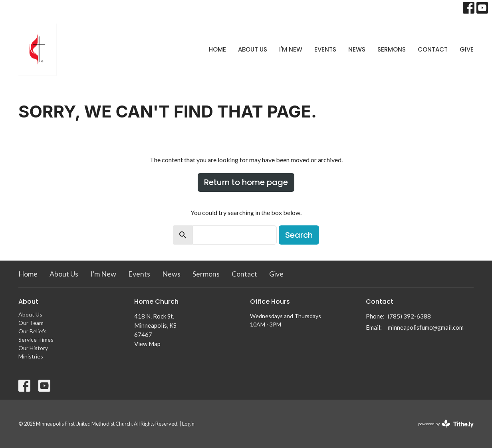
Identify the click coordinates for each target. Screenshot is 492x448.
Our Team (31, 323)
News (357, 49)
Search (299, 235)
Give (467, 49)
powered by (446, 424)
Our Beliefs (33, 331)
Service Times (36, 339)
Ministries (31, 356)
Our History (33, 348)
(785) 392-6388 (409, 316)
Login (188, 424)
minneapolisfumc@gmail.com (426, 327)
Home (217, 49)
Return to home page (246, 182)
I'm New (291, 49)
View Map (147, 344)
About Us (253, 49)
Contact (433, 49)
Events (325, 49)
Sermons (392, 49)
